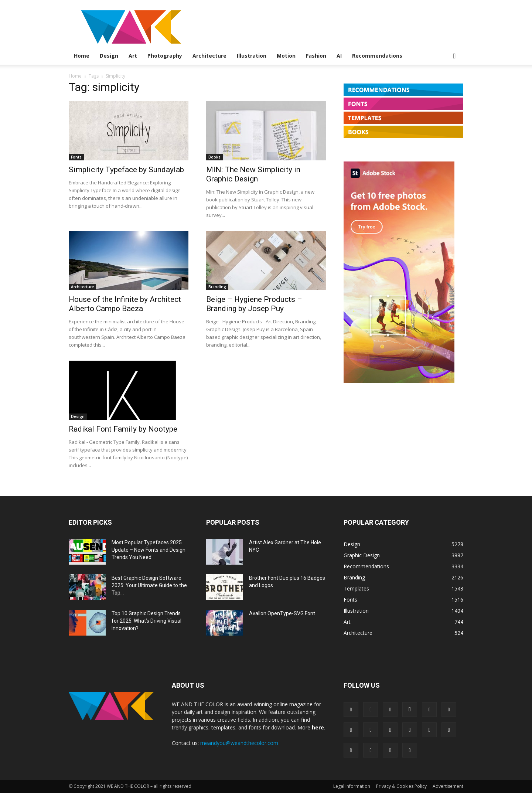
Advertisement (448, 786)
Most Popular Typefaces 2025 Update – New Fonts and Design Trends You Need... (149, 550)
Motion (286, 56)
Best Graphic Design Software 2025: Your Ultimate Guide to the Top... (149, 585)
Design (109, 56)
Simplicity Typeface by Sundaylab (126, 170)
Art (133, 56)
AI (339, 56)
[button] (454, 56)
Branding (217, 287)
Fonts (76, 157)
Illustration (252, 56)
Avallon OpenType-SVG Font (282, 613)
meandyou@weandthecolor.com (239, 743)
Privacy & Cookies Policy (401, 786)
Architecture (209, 56)
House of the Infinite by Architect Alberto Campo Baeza (125, 304)
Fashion (316, 56)
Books (214, 157)
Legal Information (352, 786)
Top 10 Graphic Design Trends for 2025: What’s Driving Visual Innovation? (146, 621)
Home (82, 56)
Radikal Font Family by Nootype (123, 429)
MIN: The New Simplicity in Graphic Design (253, 174)
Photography (165, 56)
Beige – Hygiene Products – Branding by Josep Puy (254, 304)
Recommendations (377, 56)
